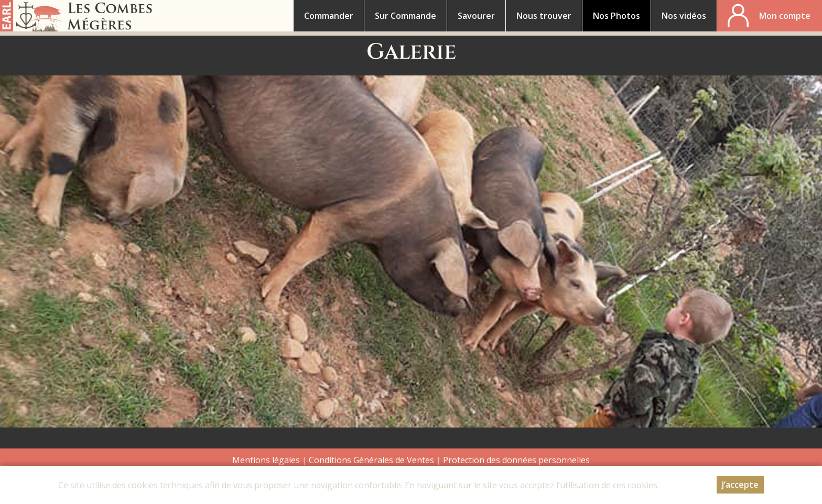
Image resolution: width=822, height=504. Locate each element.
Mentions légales (266, 460)
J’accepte (740, 485)
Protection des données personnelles (516, 460)
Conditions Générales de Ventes (372, 460)
